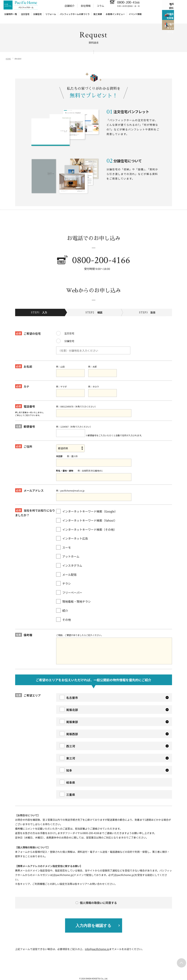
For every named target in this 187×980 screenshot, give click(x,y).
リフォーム (51, 18)
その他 (64, 614)
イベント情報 (135, 18)
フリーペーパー (69, 587)
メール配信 (66, 569)
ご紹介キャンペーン (168, 36)
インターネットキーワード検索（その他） (86, 524)
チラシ (64, 578)
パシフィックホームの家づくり (75, 18)
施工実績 (98, 18)
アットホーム (68, 551)
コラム (101, 10)
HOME (8, 59)
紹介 (62, 605)
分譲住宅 (37, 18)
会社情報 (86, 10)
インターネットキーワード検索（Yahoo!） (87, 515)
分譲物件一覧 (11, 18)
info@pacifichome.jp (97, 944)
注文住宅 (25, 18)
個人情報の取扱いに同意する (97, 897)
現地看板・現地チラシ (74, 596)
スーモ (64, 542)
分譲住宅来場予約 (168, 21)
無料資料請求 (171, 7)
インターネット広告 (72, 533)
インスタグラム (69, 560)
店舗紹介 (70, 10)
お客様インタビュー (115, 18)
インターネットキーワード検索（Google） (87, 506)
